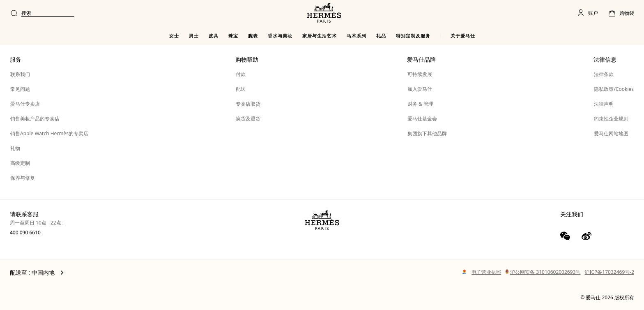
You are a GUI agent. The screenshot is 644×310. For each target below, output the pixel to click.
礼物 (15, 148)
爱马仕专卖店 (25, 104)
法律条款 (604, 74)
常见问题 (20, 89)
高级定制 (20, 163)
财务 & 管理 (420, 104)
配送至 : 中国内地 (37, 273)
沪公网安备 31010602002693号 (543, 272)
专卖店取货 (248, 104)
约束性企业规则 (611, 119)
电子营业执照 (486, 272)
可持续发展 (420, 74)
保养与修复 (23, 178)
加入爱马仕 (420, 89)
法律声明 (604, 104)
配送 (241, 89)
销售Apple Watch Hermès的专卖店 (49, 133)
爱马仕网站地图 (611, 133)
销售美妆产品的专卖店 (35, 119)
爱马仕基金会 (422, 119)
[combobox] (281, 13)
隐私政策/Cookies (614, 89)
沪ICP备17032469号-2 (609, 272)
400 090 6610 (25, 232)
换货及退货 (248, 119)
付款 (241, 74)
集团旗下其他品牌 (427, 133)
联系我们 (20, 74)
